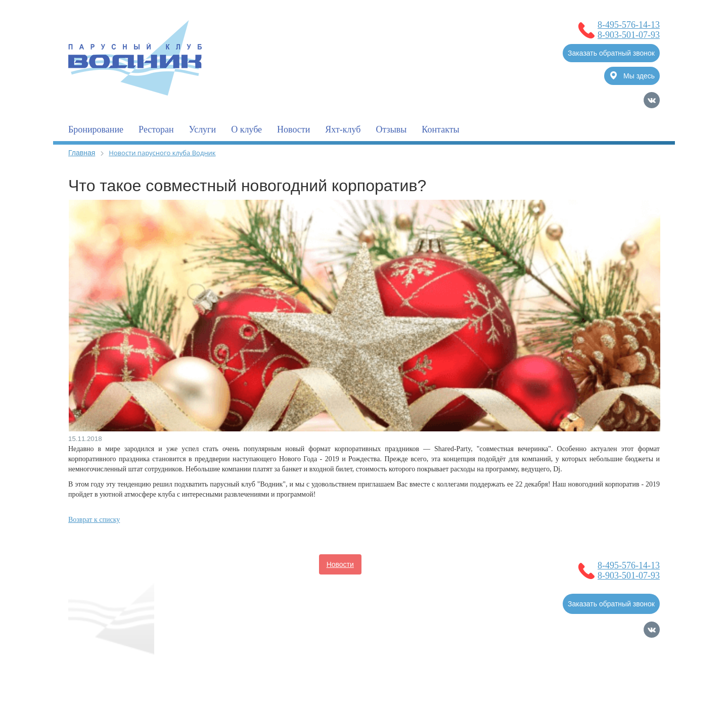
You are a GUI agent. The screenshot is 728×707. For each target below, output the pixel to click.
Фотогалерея (387, 585)
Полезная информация (216, 585)
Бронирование (96, 129)
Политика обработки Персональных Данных (141, 674)
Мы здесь (632, 76)
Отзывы (391, 129)
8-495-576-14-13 (629, 25)
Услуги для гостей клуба (310, 585)
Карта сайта (640, 678)
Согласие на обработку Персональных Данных (145, 664)
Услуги (203, 129)
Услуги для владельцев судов (419, 564)
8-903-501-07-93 (629, 35)
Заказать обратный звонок (611, 53)
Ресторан (156, 129)
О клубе (246, 129)
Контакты (440, 129)
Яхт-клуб (343, 129)
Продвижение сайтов (607, 664)
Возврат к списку (94, 520)
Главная (82, 153)
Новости (293, 129)
